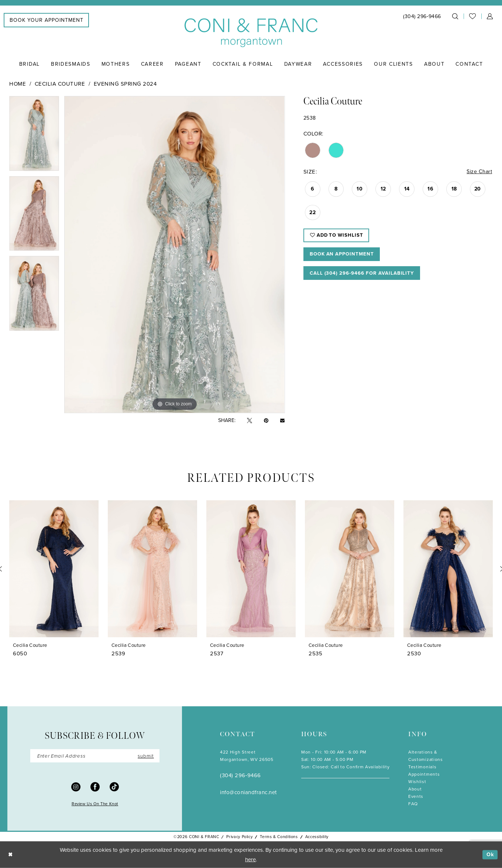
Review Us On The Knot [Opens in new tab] (95, 804)
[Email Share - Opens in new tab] (282, 421)
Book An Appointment (344, 256)
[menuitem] (46, 20)
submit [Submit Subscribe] (145, 756)
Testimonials (422, 767)
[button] (490, 16)
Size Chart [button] (479, 172)
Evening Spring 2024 (125, 84)
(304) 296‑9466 (240, 775)
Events (416, 796)
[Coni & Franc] (251, 33)
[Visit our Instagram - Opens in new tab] (76, 787)
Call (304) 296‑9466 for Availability (366, 276)
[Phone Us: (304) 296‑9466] (422, 16)
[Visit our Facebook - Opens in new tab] (95, 787)
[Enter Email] (95, 756)
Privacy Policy (239, 837)
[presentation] (54, 569)
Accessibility (317, 837)
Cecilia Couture (60, 84)
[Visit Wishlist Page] (472, 16)
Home (18, 84)
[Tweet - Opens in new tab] (250, 421)
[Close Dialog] (11, 855)
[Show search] (455, 16)
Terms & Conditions (279, 837)
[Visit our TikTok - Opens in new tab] (114, 787)
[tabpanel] (34, 136)
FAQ (413, 804)
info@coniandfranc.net (248, 792)
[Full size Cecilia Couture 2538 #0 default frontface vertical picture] (174, 255)
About (415, 789)
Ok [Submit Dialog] (490, 855)
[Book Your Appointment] (46, 20)
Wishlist (417, 782)
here (250, 860)
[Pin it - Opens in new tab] (266, 421)
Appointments (424, 774)
